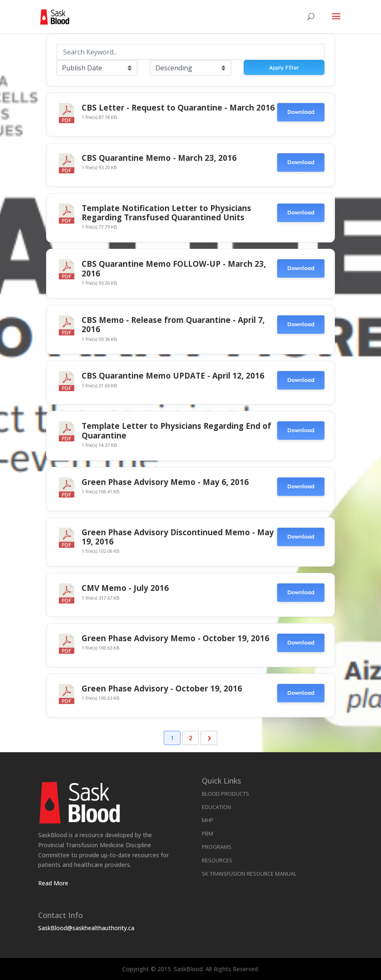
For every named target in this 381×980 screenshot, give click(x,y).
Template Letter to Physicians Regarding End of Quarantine (176, 430)
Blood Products (225, 794)
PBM (207, 833)
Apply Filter (284, 68)
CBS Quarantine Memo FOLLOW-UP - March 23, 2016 (174, 268)
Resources (217, 860)
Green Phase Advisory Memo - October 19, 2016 (175, 638)
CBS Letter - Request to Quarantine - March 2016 (178, 107)
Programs (217, 847)
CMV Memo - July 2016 (125, 588)
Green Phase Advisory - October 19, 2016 (162, 688)
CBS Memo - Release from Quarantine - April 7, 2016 (173, 324)
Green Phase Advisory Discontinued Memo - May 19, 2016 (178, 537)
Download (301, 112)
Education (216, 807)
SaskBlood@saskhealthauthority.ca (86, 928)
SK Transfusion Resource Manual (249, 874)
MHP (208, 820)
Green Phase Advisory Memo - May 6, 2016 (165, 482)
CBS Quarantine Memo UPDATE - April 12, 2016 (173, 375)
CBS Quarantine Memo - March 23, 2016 (159, 158)
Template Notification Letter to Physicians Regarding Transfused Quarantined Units (166, 213)
